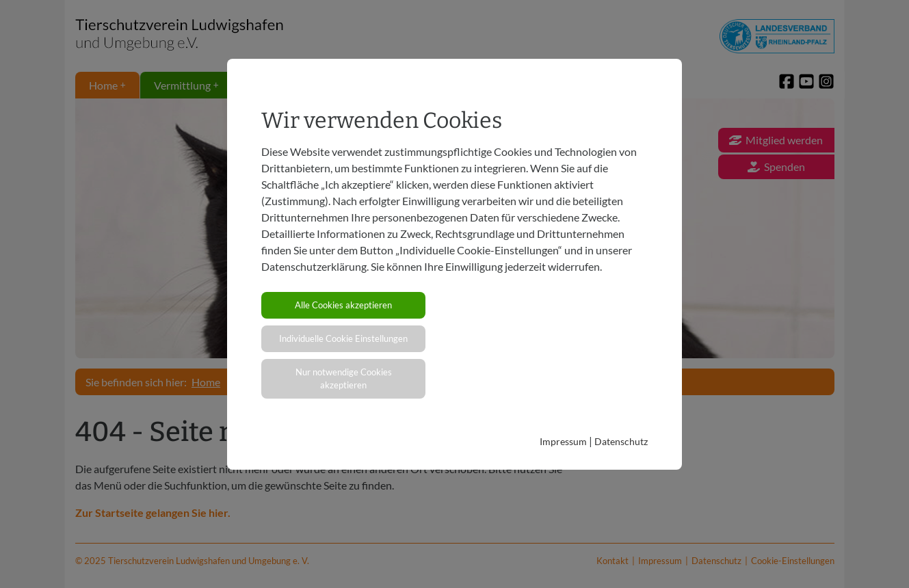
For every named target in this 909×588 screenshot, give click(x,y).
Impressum (563, 441)
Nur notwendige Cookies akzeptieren (344, 378)
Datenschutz (621, 441)
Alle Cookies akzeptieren (343, 305)
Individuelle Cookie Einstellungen (343, 338)
